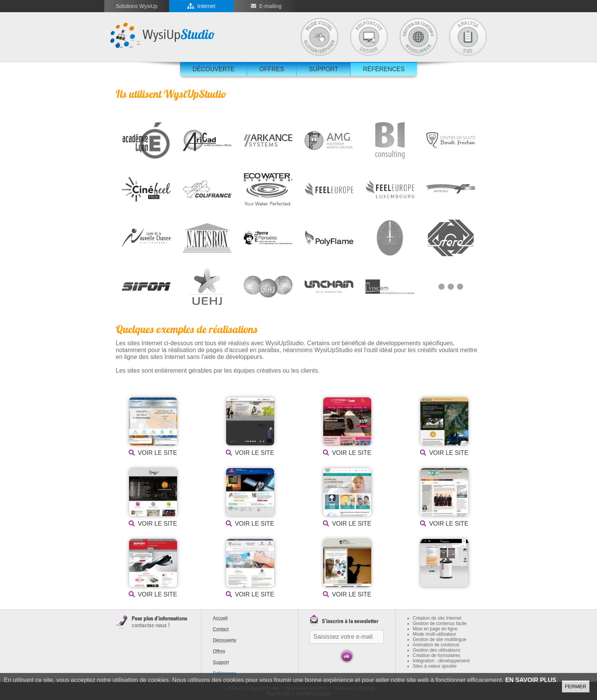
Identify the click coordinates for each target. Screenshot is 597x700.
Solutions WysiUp (137, 6)
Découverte (213, 69)
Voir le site (157, 453)
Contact (221, 629)
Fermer (576, 686)
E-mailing (270, 6)
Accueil (220, 618)
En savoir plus (531, 680)
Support (323, 69)
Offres (272, 69)
